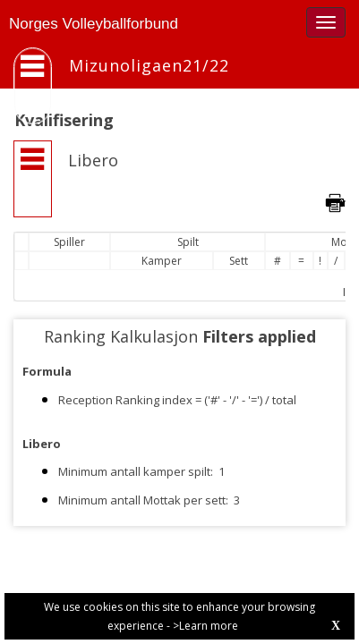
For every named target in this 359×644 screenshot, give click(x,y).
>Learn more (205, 626)
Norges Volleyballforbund (94, 24)
